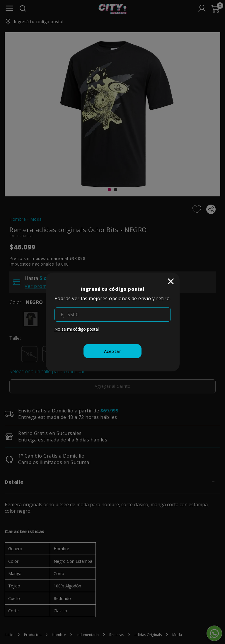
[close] (171, 281)
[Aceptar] (113, 351)
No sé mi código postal (77, 329)
